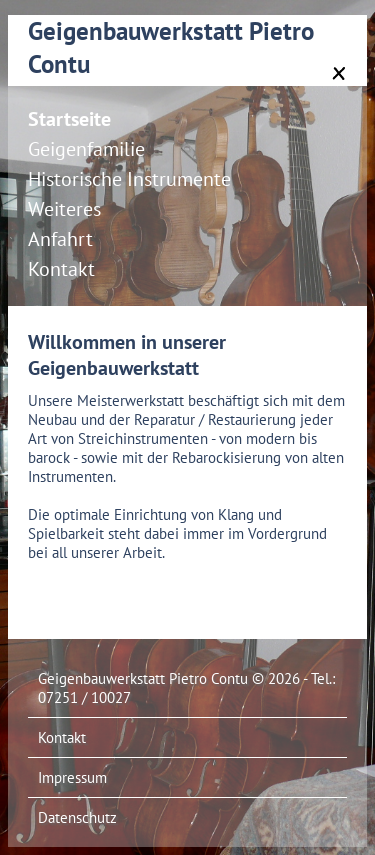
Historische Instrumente (129, 179)
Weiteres (64, 209)
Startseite (69, 119)
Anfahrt (60, 239)
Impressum (72, 777)
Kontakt (61, 269)
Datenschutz (77, 817)
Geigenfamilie (86, 149)
